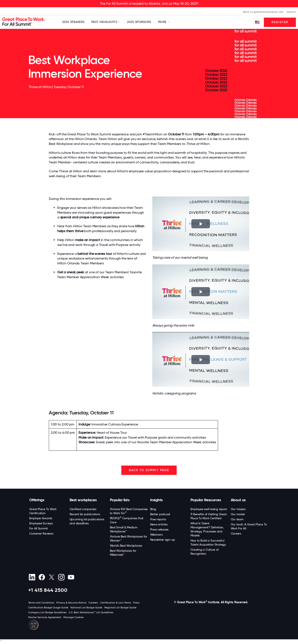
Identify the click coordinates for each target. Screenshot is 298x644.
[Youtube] (71, 577)
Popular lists (120, 500)
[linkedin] (32, 577)
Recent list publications (85, 514)
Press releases (159, 529)
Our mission (238, 509)
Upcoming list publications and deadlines (87, 521)
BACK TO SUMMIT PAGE (149, 470)
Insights (156, 500)
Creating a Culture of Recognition (205, 552)
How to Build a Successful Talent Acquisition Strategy (208, 542)
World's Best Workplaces (126, 546)
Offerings (37, 500)
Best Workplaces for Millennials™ (123, 553)
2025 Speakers (73, 22)
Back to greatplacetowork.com (263, 12)
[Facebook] (42, 577)
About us (238, 500)
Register (280, 22)
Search (291, 12)
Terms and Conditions (41, 603)
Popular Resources (206, 500)
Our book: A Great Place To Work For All (249, 526)
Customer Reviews (41, 533)
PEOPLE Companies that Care (127, 520)
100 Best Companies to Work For (129, 511)
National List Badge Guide (86, 608)
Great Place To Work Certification (43, 511)
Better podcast (160, 514)
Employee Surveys (41, 523)
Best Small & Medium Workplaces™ (124, 529)
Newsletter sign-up (163, 540)
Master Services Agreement (45, 617)
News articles (159, 524)
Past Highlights (104, 22)
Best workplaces (83, 500)
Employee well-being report (209, 509)
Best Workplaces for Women (129, 538)
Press (136, 603)
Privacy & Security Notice (71, 603)
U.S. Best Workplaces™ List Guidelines (91, 612)
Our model (238, 514)
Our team (237, 519)
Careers (236, 533)
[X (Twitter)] (52, 577)
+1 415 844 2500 (48, 590)
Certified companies (83, 509)
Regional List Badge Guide (120, 608)
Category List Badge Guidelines (47, 612)
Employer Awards (41, 518)
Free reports (158, 519)
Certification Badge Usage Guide (48, 608)
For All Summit (39, 528)
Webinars (156, 535)
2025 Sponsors (139, 22)
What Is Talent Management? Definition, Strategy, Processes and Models (207, 529)
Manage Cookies (74, 617)
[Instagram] (61, 577)
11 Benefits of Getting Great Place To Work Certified (209, 516)
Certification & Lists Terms (116, 603)
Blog (153, 509)
